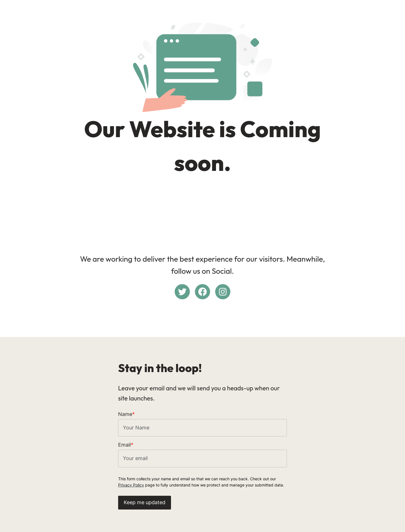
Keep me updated (145, 502)
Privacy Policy (131, 485)
